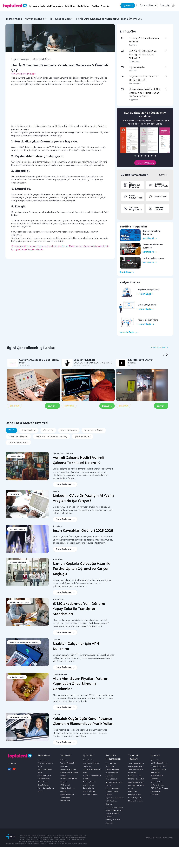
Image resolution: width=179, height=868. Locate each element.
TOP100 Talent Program (159, 788)
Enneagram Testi (135, 795)
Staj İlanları (87, 766)
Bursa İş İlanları (89, 788)
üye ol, (65, 246)
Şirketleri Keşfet (83, 436)
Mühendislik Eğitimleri (114, 807)
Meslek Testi (133, 792)
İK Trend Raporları (157, 785)
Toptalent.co (13, 19)
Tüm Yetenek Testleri (136, 763)
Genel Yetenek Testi (136, 770)
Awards (105, 6)
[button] (135, 156)
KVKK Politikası (44, 782)
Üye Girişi (165, 5)
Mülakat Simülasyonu (136, 801)
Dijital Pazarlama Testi (136, 785)
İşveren (128, 5)
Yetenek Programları (52, 6)
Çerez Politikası (43, 785)
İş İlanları (34, 6)
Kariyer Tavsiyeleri (35, 19)
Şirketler (63, 776)
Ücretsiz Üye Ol (148, 5)
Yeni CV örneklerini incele (23, 74)
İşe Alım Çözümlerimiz (159, 763)
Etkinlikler (70, 6)
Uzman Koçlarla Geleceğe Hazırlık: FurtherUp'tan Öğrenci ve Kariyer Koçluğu (82, 569)
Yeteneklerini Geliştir (18, 442)
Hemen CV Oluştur (145, 163)
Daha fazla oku (65, 484)
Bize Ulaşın (155, 794)
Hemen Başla (146, 294)
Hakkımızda (42, 760)
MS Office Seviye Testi (136, 779)
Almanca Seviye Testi (136, 782)
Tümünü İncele (159, 348)
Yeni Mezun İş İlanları (91, 763)
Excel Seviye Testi (135, 776)
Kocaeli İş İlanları (89, 791)
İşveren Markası (156, 782)
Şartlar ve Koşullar (44, 776)
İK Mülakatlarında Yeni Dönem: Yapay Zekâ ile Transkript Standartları (79, 609)
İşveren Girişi (155, 760)
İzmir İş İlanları (88, 785)
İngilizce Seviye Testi (136, 766)
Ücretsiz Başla (128, 332)
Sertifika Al (150, 238)
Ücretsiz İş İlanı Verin (159, 766)
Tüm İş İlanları (88, 760)
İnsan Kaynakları (69, 430)
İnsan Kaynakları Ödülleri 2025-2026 (83, 531)
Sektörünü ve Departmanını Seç (51, 436)
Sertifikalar (83, 6)
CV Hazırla (48, 430)
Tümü (163, 175)
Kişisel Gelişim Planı (136, 798)
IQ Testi (131, 788)
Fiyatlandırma (156, 791)
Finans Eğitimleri (112, 779)
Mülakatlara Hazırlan (18, 436)
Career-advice (29, 430)
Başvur (53, 406)
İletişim (40, 791)
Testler (95, 6)
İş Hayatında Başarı (61, 19)
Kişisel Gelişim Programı (69, 772)
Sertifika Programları (68, 769)
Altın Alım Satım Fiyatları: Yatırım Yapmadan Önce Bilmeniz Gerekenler (81, 684)
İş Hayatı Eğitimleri (113, 770)
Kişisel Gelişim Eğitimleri (115, 798)
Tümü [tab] (11, 430)
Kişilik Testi (132, 773)
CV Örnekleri (65, 785)
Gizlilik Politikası (44, 779)
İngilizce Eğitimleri (113, 788)
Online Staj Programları (114, 810)
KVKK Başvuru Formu (46, 788)
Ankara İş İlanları (89, 782)
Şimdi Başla (127, 272)
